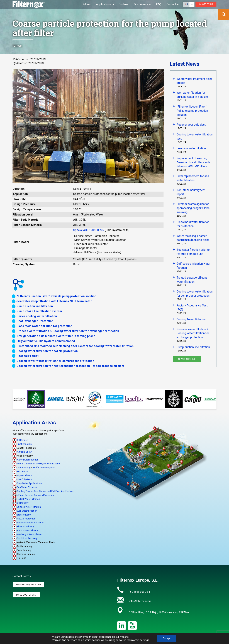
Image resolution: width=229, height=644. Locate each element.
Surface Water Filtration (29, 507)
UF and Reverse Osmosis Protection (35, 495)
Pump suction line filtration (35, 306)
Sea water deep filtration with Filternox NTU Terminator (54, 301)
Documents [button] (142, 4)
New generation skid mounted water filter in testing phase (56, 336)
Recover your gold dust (191, 125)
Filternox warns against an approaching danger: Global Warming (193, 208)
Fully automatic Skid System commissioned (46, 341)
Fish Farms (23, 471)
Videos (124, 4)
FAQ (159, 4)
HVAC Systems (25, 479)
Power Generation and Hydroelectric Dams (39, 464)
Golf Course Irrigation (44, 468)
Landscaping (24, 468)
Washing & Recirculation (30, 534)
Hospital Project (27, 356)
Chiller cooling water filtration (37, 316)
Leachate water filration (191, 148)
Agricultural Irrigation (28, 460)
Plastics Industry (25, 527)
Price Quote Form (26, 595)
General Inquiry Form (29, 584)
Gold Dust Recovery (27, 538)
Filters (87, 4)
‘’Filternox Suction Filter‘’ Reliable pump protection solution (56, 296)
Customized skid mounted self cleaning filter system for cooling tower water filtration (75, 346)
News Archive (187, 359)
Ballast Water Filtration (28, 499)
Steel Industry (24, 515)
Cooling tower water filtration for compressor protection (55, 361)
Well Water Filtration (27, 511)
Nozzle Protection (26, 519)
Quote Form (206, 4)
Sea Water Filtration (27, 487)
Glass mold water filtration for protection (44, 326)
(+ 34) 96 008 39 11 (140, 592)
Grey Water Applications (29, 483)
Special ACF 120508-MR (89, 230)
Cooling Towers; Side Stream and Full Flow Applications (46, 491)
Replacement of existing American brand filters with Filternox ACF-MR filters (193, 162)
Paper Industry (24, 475)
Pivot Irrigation (24, 444)
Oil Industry (23, 503)
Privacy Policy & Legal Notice (180, 642)
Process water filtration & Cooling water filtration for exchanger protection (68, 331)
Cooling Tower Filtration (191, 319)
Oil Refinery (23, 440)
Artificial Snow (24, 452)
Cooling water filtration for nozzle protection (47, 351)
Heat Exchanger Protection (35, 321)
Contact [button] (173, 4)
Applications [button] (105, 4)
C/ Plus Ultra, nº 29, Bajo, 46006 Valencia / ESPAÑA (159, 612)
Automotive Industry (27, 530)
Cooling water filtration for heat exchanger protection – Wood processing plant (70, 366)
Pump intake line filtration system (39, 311)
